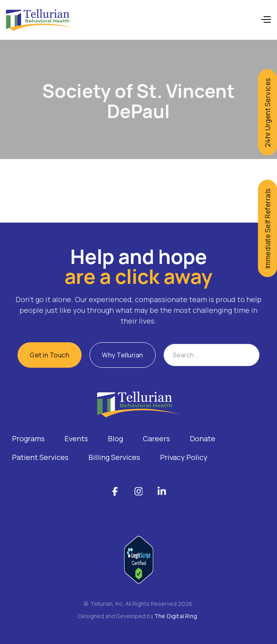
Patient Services (40, 457)
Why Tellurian (123, 355)
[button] (266, 20)
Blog (115, 438)
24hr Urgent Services (267, 112)
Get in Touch (50, 355)
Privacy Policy (184, 457)
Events (76, 438)
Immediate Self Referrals (267, 228)
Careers (156, 438)
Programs (28, 438)
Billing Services (114, 457)
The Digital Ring (176, 616)
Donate (203, 438)
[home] (41, 20)
